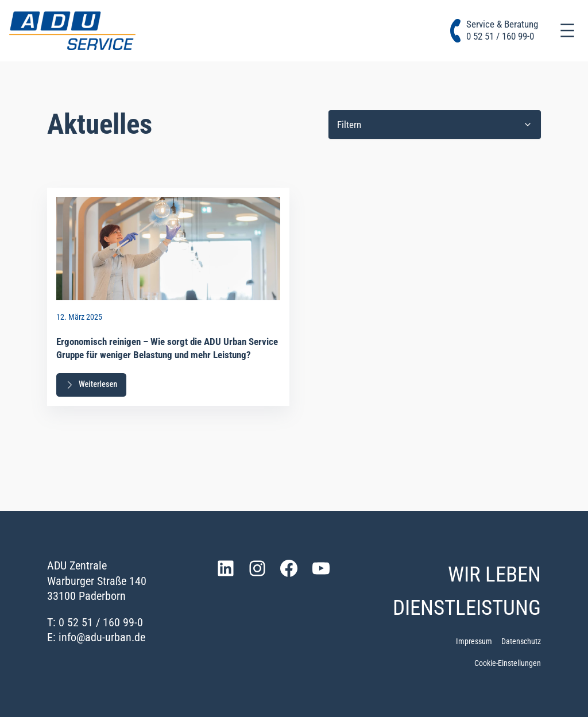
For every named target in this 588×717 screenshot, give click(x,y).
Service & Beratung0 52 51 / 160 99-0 (502, 30)
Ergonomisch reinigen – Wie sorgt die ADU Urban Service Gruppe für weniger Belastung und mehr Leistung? (167, 348)
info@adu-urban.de (102, 637)
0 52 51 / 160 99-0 (101, 622)
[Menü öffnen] (567, 30)
